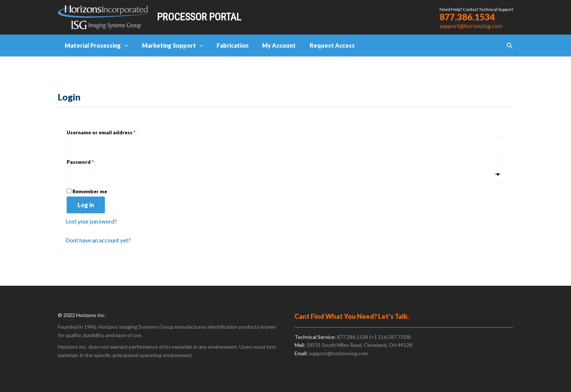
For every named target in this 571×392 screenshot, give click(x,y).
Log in (86, 205)
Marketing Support (169, 45)
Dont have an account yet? (98, 240)
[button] (510, 46)
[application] (123, 45)
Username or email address (112, 132)
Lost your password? (91, 221)
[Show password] (498, 175)
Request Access (322, 45)
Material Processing (95, 45)
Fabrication (227, 45)
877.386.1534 (467, 17)
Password (91, 161)
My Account (271, 45)
